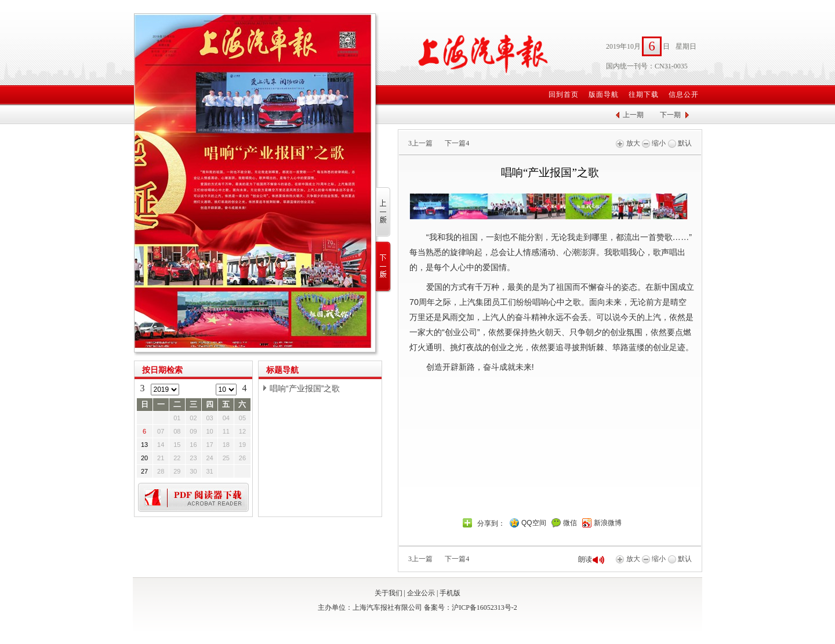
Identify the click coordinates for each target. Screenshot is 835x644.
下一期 (670, 115)
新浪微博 (608, 523)
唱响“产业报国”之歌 (305, 388)
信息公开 (684, 94)
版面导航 (604, 94)
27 (144, 471)
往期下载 (644, 94)
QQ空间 (534, 523)
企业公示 (421, 593)
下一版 (384, 267)
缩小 (654, 143)
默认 (680, 143)
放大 (628, 143)
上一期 (633, 115)
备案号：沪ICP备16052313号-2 (471, 607)
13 (144, 445)
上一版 (384, 212)
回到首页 (564, 94)
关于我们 (389, 593)
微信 (570, 523)
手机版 (450, 593)
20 (144, 458)
